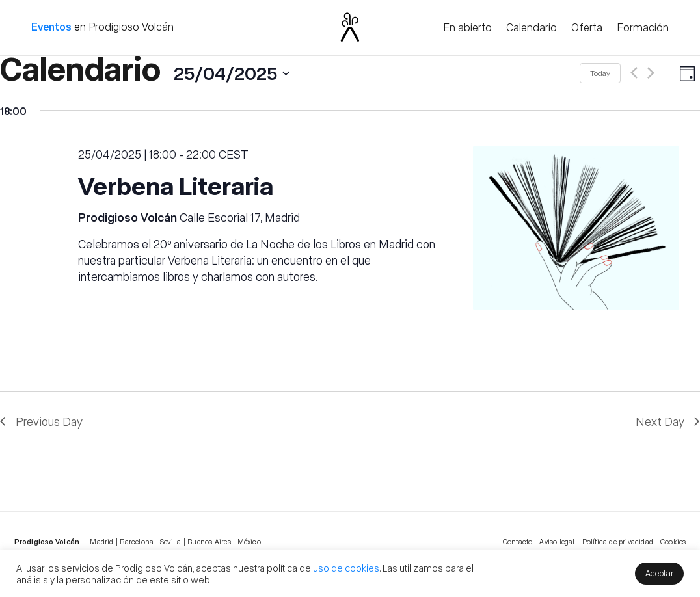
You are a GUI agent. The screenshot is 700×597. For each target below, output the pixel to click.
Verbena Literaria (176, 185)
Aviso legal (557, 541)
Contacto (518, 541)
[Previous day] (634, 73)
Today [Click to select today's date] (600, 73)
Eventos (51, 26)
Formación (643, 28)
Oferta (587, 28)
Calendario (532, 28)
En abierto (467, 28)
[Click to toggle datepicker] (145, 73)
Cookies (673, 541)
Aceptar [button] (659, 573)
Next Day (660, 421)
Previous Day (49, 421)
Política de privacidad (618, 541)
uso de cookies (346, 568)
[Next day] (651, 73)
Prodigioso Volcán (131, 26)
